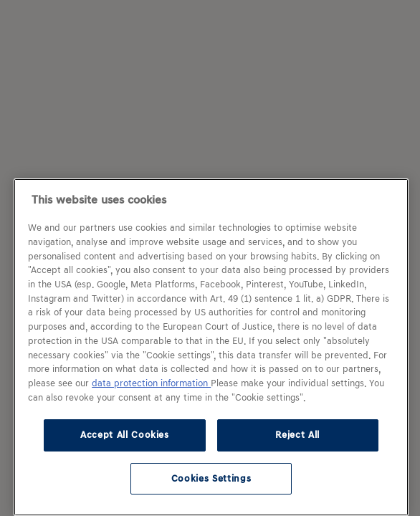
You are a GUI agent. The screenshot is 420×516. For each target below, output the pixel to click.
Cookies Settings (211, 478)
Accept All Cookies (125, 435)
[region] (211, 347)
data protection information (151, 383)
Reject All (297, 435)
